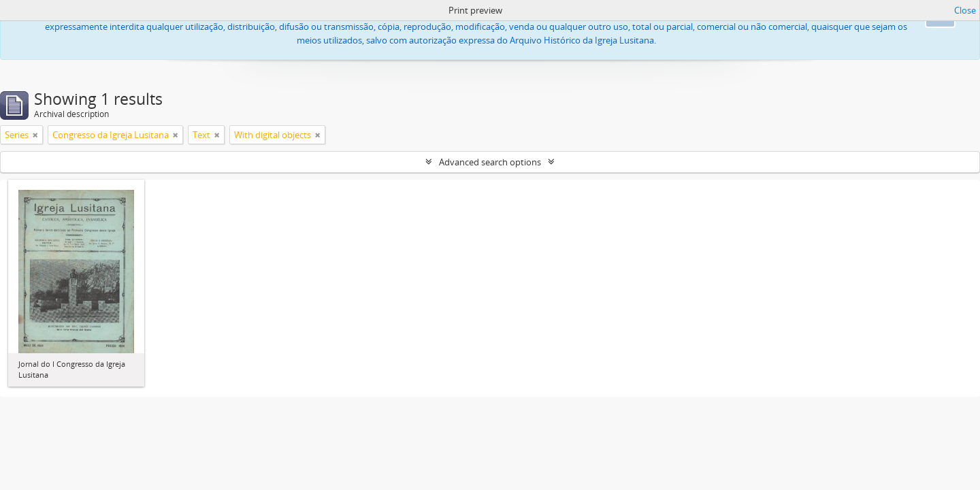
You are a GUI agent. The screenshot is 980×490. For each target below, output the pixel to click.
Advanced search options (490, 162)
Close (965, 10)
